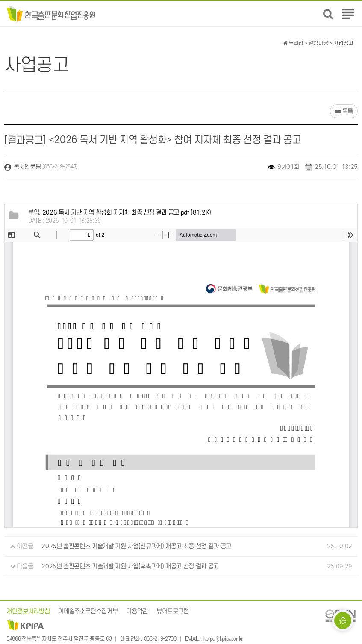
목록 (344, 111)
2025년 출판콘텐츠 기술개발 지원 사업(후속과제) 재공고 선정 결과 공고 (130, 566)
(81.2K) (120, 213)
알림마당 (319, 43)
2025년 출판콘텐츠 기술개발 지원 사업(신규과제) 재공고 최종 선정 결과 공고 (136, 546)
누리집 (293, 43)
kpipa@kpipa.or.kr (223, 639)
